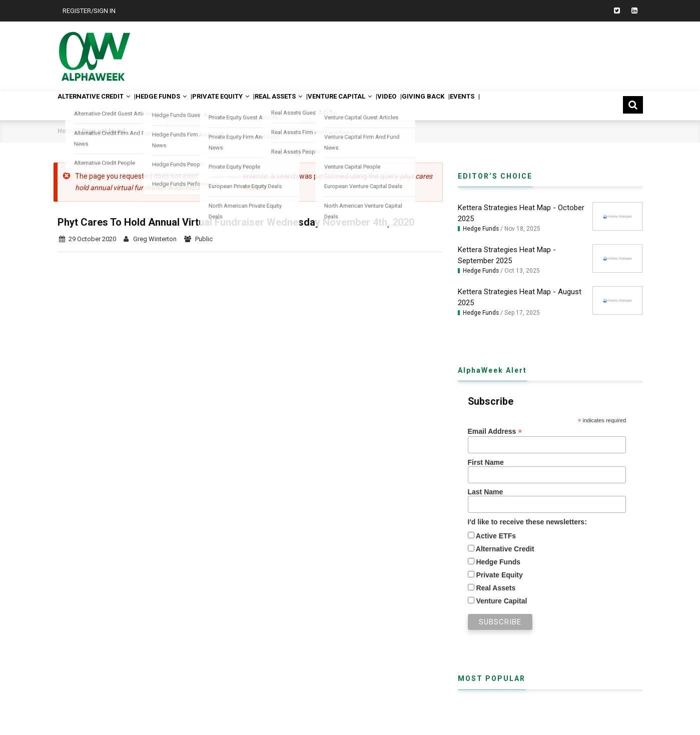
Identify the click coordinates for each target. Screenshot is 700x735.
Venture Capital (387, 105)
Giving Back (488, 105)
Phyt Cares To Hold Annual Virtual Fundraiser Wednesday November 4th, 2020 (236, 222)
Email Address (495, 432)
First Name (486, 462)
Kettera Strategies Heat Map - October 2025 (521, 213)
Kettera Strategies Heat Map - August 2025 (520, 297)
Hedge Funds (178, 105)
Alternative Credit (100, 105)
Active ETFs (495, 536)
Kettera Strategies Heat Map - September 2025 (507, 255)
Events (536, 105)
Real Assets (315, 105)
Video (443, 105)
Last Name (486, 492)
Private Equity (248, 105)
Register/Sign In (89, 11)
